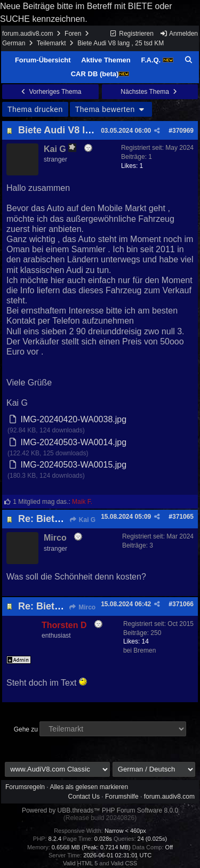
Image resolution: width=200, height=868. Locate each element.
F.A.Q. (157, 60)
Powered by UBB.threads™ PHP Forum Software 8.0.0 (100, 810)
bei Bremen (139, 650)
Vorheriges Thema (50, 92)
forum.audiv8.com (27, 34)
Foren (73, 34)
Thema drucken (35, 109)
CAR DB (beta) (100, 74)
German (14, 43)
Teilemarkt (51, 43)
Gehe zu (26, 729)
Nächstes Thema (150, 92)
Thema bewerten (111, 109)
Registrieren (131, 34)
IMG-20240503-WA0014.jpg (73, 442)
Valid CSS (124, 863)
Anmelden (179, 34)
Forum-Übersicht (43, 60)
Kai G (82, 520)
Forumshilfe (122, 797)
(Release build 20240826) (100, 818)
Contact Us (84, 797)
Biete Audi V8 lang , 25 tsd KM (87, 130)
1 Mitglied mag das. (41, 502)
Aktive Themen (106, 60)
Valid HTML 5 (80, 863)
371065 (183, 517)
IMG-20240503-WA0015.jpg (73, 465)
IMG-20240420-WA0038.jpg (73, 419)
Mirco (82, 607)
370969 (183, 131)
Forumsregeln (25, 787)
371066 (183, 604)
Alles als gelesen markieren (89, 787)
